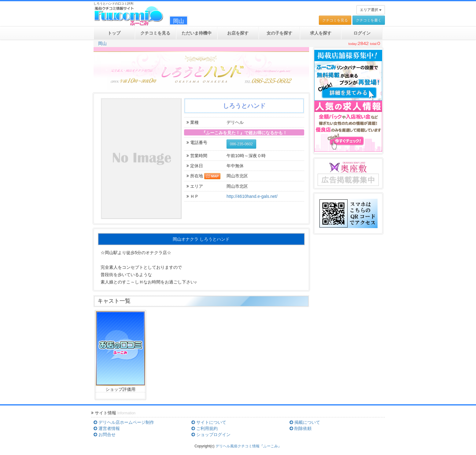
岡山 (102, 43)
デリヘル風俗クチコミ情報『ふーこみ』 (249, 446)
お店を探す (238, 33)
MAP (212, 176)
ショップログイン (211, 435)
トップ (114, 33)
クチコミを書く (369, 20)
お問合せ (105, 435)
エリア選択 (371, 10)
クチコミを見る (335, 20)
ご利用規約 (205, 428)
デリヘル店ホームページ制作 (124, 422)
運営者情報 (107, 428)
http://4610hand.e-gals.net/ (252, 196)
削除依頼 (301, 428)
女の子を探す (279, 33)
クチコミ (155, 33)
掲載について (305, 422)
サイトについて (209, 422)
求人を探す (321, 33)
